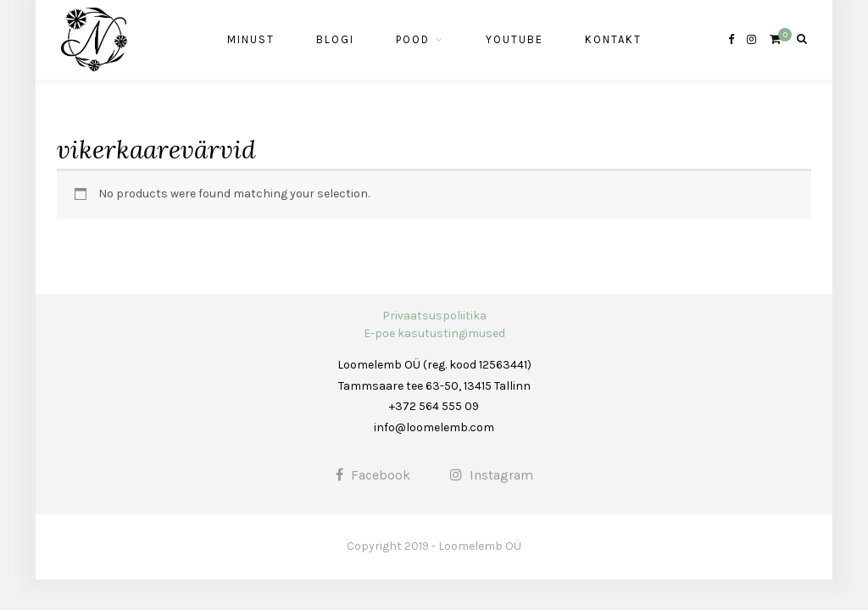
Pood (413, 39)
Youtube (515, 39)
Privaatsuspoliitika (434, 316)
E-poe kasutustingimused (434, 333)
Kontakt (613, 39)
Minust (251, 39)
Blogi (335, 39)
